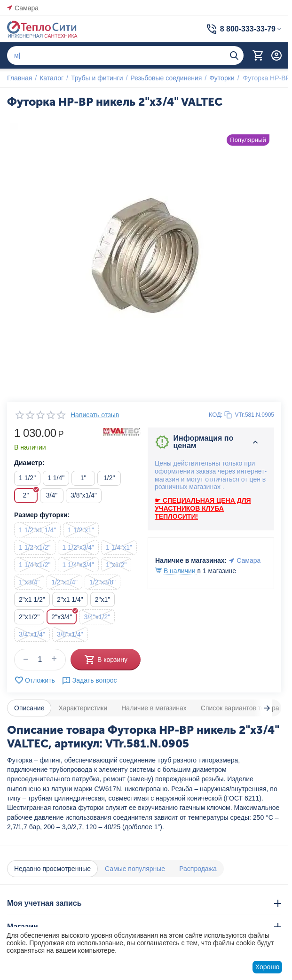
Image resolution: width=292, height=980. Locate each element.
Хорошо (268, 967)
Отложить (35, 680)
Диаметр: (29, 463)
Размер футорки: (42, 515)
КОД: (216, 415)
